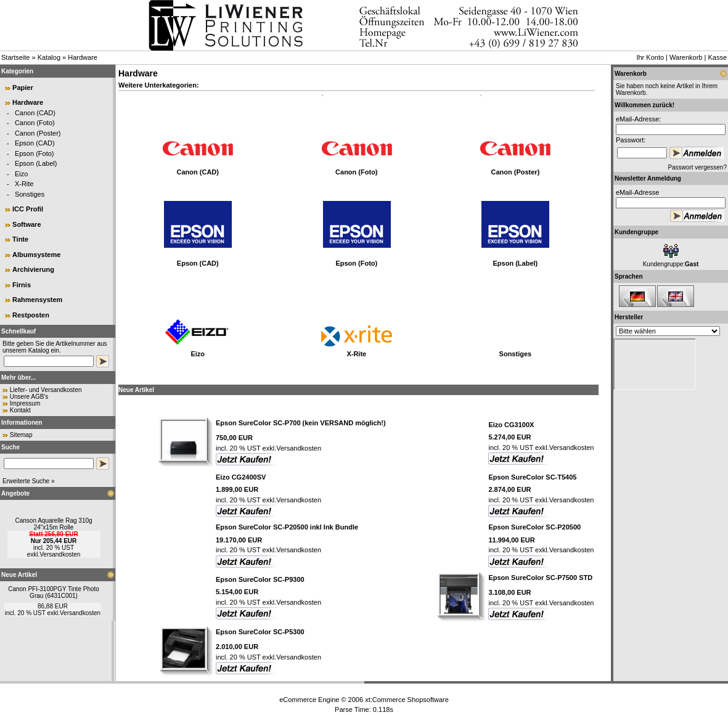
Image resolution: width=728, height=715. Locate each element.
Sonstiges (30, 194)
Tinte (20, 239)
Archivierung (33, 269)
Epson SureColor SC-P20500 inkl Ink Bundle (287, 527)
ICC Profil (28, 209)
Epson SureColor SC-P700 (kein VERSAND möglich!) (301, 423)
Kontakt (20, 410)
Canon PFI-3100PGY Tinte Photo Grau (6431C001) (54, 592)
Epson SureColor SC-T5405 (532, 477)
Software (27, 224)
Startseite (15, 57)
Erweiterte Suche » (29, 481)
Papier (23, 88)
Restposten (31, 315)
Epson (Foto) (35, 153)
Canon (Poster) (38, 133)
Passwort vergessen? (697, 167)
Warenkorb (686, 57)
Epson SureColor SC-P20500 (534, 527)
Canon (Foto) (35, 123)
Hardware (83, 57)
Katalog (49, 57)
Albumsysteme (36, 255)
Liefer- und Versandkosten (46, 390)
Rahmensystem (37, 300)
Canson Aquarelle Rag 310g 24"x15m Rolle (53, 524)
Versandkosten (60, 554)
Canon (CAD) (35, 113)
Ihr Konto (650, 57)
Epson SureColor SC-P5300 (260, 632)
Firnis (22, 285)
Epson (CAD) (35, 143)
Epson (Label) (36, 163)
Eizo (21, 174)
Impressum (25, 403)
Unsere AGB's (29, 397)
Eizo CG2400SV (241, 477)
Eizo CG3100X (511, 425)
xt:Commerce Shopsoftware (407, 700)
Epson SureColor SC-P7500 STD (540, 578)
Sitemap (21, 435)
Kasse (717, 57)
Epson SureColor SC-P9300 (260, 579)
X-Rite (24, 184)
